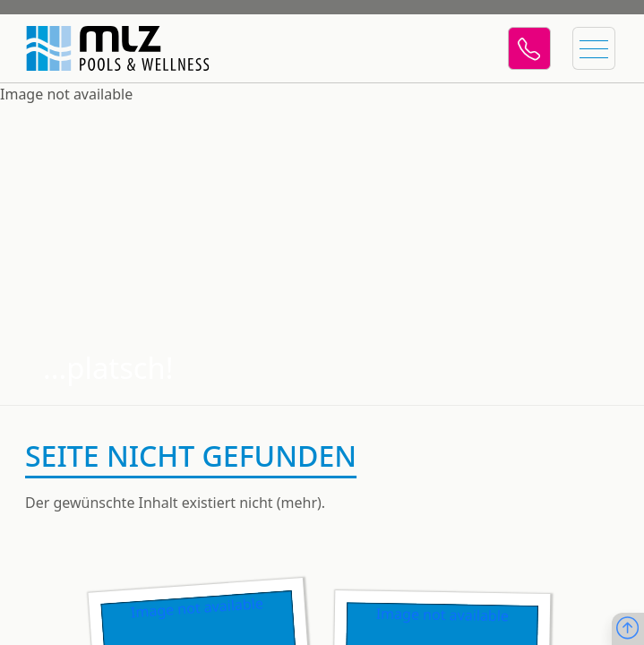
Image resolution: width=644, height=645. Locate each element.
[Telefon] (529, 48)
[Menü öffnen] (594, 48)
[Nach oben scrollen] (627, 629)
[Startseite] (107, 48)
